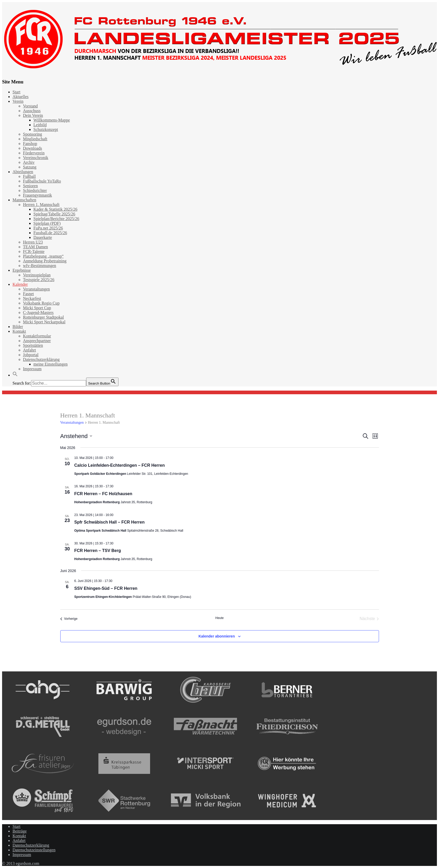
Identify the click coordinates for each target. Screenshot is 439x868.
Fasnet (28, 294)
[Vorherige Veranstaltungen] (69, 619)
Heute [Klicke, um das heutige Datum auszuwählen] (219, 618)
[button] (15, 375)
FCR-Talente (34, 251)
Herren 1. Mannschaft (41, 205)
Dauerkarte (43, 237)
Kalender (20, 284)
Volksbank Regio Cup (41, 303)
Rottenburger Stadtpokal (43, 317)
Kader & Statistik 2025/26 (55, 209)
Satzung (30, 167)
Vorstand (30, 106)
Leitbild (40, 125)
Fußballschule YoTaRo (42, 181)
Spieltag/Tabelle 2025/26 (54, 214)
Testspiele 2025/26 (39, 280)
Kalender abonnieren (216, 636)
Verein (18, 101)
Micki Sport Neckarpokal (44, 322)
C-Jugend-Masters (38, 312)
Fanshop (30, 144)
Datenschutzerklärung (41, 359)
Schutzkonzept (46, 129)
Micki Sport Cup (37, 308)
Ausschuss (32, 111)
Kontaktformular (37, 336)
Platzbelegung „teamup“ (43, 256)
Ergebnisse (22, 270)
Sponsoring (32, 134)
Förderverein (34, 153)
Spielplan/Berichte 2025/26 (56, 219)
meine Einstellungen (51, 364)
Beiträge (20, 831)
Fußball (29, 176)
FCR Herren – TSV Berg (98, 551)
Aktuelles (20, 97)
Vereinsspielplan (37, 275)
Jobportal (31, 355)
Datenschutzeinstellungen (34, 850)
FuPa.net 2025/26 (48, 228)
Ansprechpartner (37, 341)
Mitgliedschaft (35, 139)
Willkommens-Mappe (52, 120)
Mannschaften (24, 200)
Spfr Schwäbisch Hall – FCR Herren (109, 522)
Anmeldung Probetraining (45, 261)
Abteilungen (23, 172)
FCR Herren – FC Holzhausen (103, 494)
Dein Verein (33, 115)
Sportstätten (33, 345)
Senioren (30, 186)
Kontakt (19, 331)
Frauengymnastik (37, 195)
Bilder (18, 327)
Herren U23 (33, 242)
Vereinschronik (36, 158)
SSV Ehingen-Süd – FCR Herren (106, 588)
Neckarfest (32, 298)
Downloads (32, 148)
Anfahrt (29, 350)
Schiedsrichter (35, 190)
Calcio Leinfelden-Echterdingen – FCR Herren (120, 465)
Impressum (32, 369)
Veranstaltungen (36, 289)
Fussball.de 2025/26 (50, 233)
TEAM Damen (35, 247)
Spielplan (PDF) (47, 223)
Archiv (29, 162)
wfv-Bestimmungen (40, 266)
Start (16, 92)
